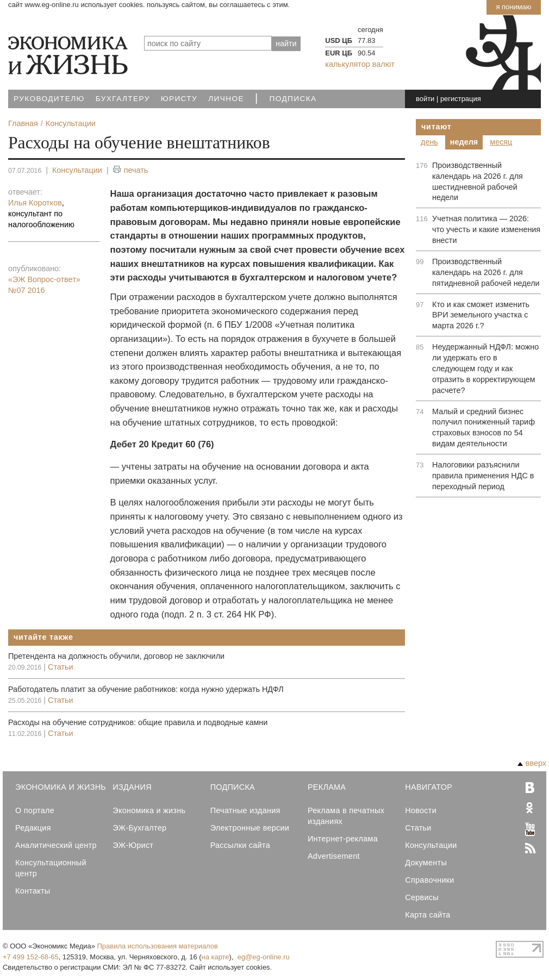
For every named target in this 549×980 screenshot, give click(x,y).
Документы (426, 863)
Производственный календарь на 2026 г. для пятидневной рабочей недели (486, 272)
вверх (532, 763)
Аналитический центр (56, 845)
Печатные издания (245, 810)
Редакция (33, 828)
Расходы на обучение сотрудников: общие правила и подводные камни (138, 722)
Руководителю (49, 99)
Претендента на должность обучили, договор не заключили (116, 656)
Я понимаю (513, 7)
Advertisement (334, 856)
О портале (35, 810)
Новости (421, 810)
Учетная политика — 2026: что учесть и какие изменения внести (486, 229)
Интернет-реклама (343, 839)
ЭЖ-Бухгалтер (139, 828)
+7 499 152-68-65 (31, 957)
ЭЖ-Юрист (133, 845)
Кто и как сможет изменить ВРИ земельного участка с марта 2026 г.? (481, 315)
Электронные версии (250, 828)
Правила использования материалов (158, 946)
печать (131, 170)
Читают (436, 127)
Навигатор (429, 787)
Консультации (77, 170)
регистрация (461, 99)
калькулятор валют (360, 64)
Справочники (429, 880)
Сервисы (422, 897)
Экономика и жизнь (149, 810)
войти (425, 99)
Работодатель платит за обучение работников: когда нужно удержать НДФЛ (146, 689)
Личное (226, 99)
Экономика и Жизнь (61, 787)
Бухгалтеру (123, 99)
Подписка (293, 99)
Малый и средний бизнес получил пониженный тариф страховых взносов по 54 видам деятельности (484, 428)
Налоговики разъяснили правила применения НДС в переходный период (483, 476)
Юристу (179, 99)
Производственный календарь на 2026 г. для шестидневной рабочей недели (478, 182)
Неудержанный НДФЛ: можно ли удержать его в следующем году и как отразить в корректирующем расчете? (485, 369)
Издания (132, 787)
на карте (216, 957)
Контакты (33, 891)
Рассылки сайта (240, 845)
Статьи (61, 667)
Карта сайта (428, 915)
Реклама (327, 787)
